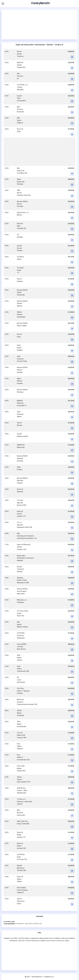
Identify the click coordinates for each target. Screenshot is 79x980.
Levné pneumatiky (9, 924)
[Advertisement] (39, 25)
